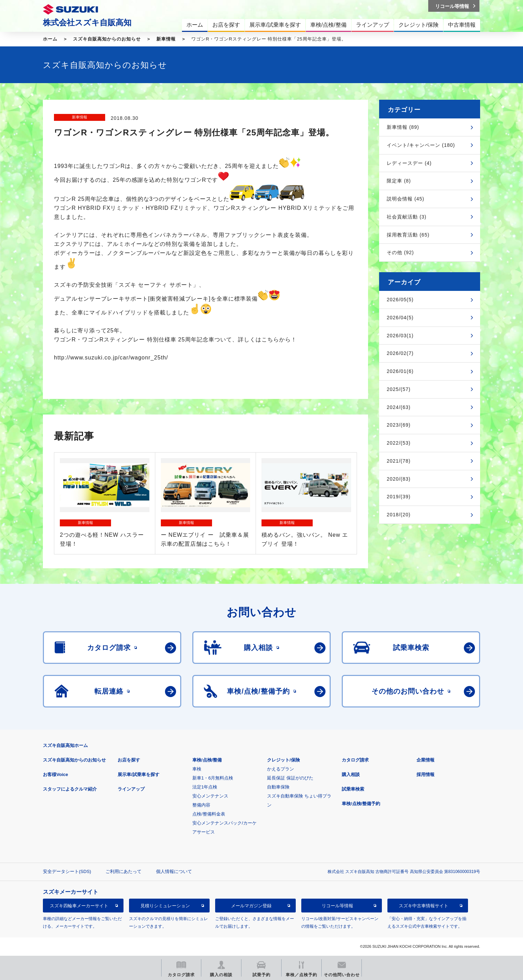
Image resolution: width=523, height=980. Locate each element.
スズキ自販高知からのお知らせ (107, 39)
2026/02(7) (400, 353)
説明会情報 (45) (406, 199)
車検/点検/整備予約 (361, 804)
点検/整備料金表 (209, 814)
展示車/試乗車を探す (139, 774)
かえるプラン (281, 769)
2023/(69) (399, 425)
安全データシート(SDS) (67, 871)
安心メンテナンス (210, 796)
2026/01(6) (400, 371)
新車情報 (166, 39)
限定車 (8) (399, 181)
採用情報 (425, 774)
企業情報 (425, 760)
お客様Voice (56, 774)
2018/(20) (399, 515)
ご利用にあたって (123, 871)
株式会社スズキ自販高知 (87, 23)
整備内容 (201, 805)
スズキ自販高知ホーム (65, 745)
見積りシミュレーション (165, 906)
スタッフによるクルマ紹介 (70, 789)
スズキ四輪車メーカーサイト (79, 906)
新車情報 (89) (403, 127)
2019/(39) (399, 497)
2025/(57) (399, 389)
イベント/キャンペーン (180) (421, 145)
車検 (197, 769)
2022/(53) (399, 443)
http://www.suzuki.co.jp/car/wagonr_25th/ (111, 358)
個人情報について (174, 871)
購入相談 (351, 774)
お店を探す (129, 760)
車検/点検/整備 (207, 760)
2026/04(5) (400, 318)
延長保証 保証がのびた (290, 778)
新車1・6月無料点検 (213, 778)
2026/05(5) (400, 300)
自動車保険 (278, 787)
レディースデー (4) (409, 163)
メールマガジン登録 (251, 906)
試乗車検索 (353, 789)
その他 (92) (400, 252)
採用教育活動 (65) (408, 235)
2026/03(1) (400, 336)
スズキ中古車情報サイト (424, 906)
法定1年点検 (205, 787)
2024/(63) (399, 407)
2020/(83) (399, 479)
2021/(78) (399, 461)
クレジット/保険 (283, 760)
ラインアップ (131, 789)
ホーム (50, 39)
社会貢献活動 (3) (407, 217)
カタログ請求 (355, 760)
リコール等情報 (337, 906)
